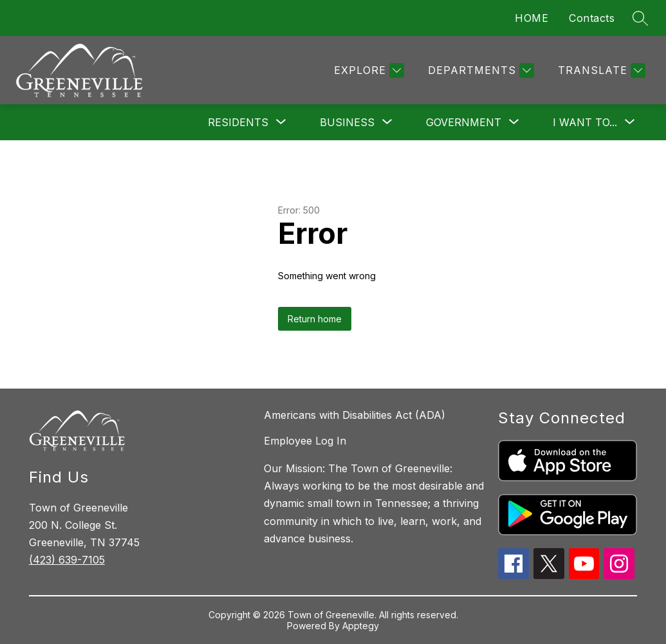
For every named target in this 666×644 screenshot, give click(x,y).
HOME (532, 18)
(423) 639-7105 (67, 560)
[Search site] (640, 18)
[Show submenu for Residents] (238, 122)
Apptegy (361, 626)
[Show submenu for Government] (464, 122)
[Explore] (367, 70)
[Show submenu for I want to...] (585, 122)
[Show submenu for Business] (347, 122)
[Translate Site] (600, 70)
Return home (315, 319)
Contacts (592, 18)
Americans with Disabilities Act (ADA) (355, 415)
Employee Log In (305, 441)
